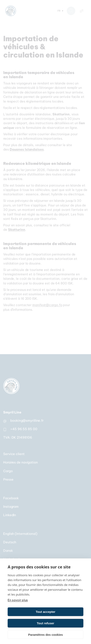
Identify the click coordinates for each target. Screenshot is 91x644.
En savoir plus (18, 600)
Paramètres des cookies (46, 635)
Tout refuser (45, 623)
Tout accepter (45, 612)
